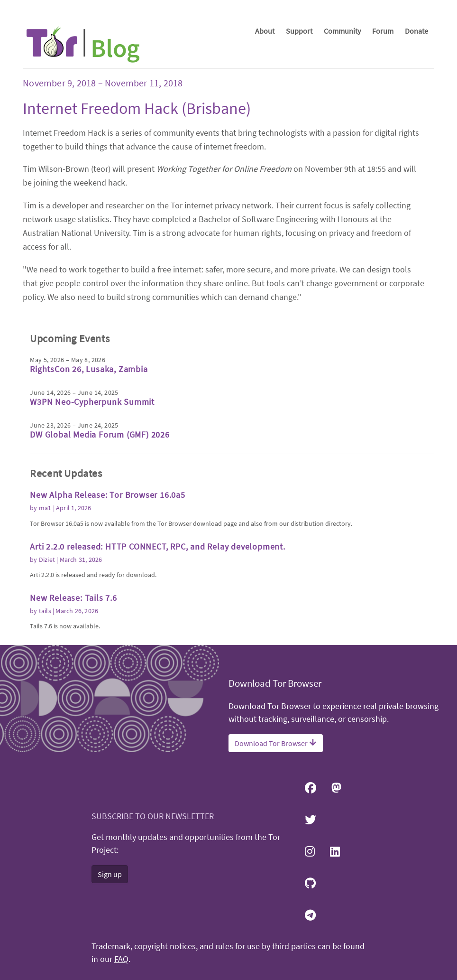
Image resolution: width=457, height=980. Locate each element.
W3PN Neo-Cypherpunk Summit (92, 402)
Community (342, 31)
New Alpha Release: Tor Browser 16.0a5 (108, 495)
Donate (416, 31)
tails (45, 611)
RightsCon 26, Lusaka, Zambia (89, 369)
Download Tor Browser (276, 743)
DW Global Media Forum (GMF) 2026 (100, 434)
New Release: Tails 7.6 (73, 598)
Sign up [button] (110, 874)
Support (299, 31)
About (265, 31)
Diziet (47, 560)
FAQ (121, 959)
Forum (383, 31)
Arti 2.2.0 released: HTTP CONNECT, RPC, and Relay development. (158, 546)
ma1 (45, 508)
